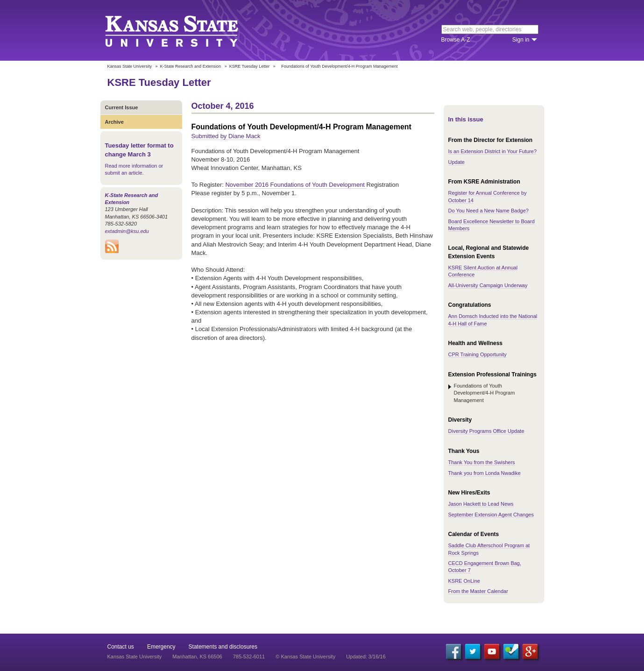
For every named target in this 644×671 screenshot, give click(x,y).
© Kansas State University (305, 657)
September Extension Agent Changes (491, 515)
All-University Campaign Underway (488, 285)
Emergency (161, 647)
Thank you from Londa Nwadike (485, 473)
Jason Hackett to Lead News (481, 504)
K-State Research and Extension (191, 66)
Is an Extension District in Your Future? (493, 151)
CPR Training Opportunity (478, 354)
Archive (114, 122)
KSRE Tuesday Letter (250, 66)
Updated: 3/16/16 (366, 657)
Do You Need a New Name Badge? (488, 211)
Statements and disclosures (223, 647)
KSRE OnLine (464, 581)
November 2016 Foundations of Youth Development (296, 185)
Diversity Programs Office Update (486, 431)
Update (456, 162)
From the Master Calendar (478, 591)
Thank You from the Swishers (482, 462)
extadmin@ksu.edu (127, 231)
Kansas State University (183, 30)
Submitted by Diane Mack (226, 136)
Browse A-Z (456, 40)
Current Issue (122, 107)
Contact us (121, 647)
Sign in (521, 40)
